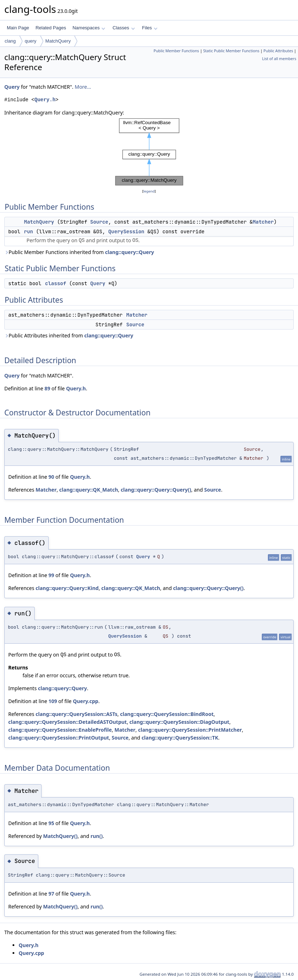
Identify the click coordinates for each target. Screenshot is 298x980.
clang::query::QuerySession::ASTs (76, 714)
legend (149, 191)
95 (51, 823)
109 (53, 701)
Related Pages (51, 28)
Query (12, 87)
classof (56, 283)
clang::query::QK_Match (88, 490)
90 (51, 477)
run (28, 231)
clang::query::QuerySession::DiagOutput (179, 722)
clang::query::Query (129, 252)
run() (97, 836)
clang (10, 41)
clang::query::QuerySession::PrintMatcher (190, 730)
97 (51, 894)
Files (150, 28)
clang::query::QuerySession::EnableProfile (60, 730)
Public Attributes (278, 51)
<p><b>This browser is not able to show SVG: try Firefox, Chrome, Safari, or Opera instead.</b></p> (149, 152)
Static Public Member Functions (231, 51)
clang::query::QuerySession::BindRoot (167, 714)
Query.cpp (85, 701)
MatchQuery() (60, 836)
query (31, 41)
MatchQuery (58, 41)
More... (83, 87)
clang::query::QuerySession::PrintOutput (59, 738)
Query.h (45, 100)
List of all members (279, 59)
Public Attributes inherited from (69, 335)
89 (47, 388)
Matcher (263, 222)
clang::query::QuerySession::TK (180, 738)
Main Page (18, 28)
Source (99, 222)
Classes (124, 28)
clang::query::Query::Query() (156, 490)
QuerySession (126, 231)
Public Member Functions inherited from (79, 252)
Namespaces (89, 28)
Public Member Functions (176, 51)
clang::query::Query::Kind (67, 588)
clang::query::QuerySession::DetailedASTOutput (68, 722)
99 (51, 575)
